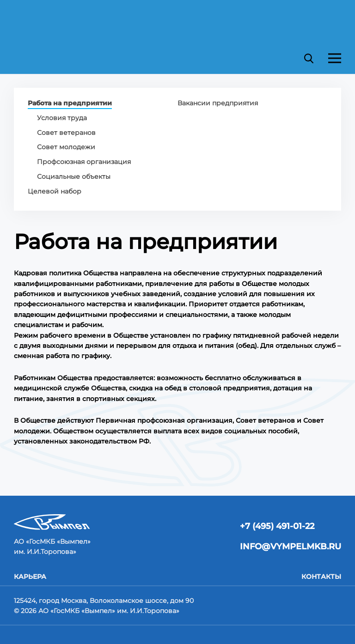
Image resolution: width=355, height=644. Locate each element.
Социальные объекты (74, 176)
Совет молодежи (66, 147)
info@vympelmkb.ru (291, 547)
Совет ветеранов (66, 133)
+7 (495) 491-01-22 (277, 526)
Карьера (30, 577)
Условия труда (62, 118)
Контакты (321, 577)
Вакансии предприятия (218, 103)
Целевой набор (55, 191)
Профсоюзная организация (84, 162)
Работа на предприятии (70, 103)
